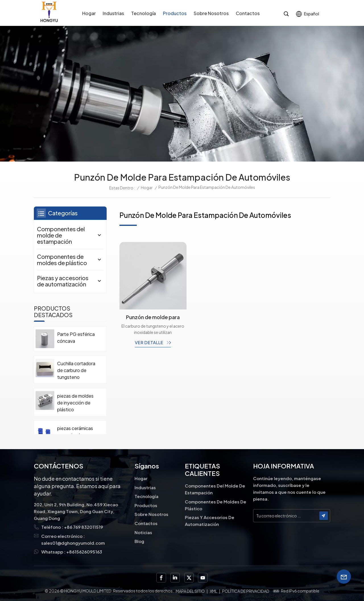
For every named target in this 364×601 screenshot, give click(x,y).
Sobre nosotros (211, 13)
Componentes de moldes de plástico (62, 260)
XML (214, 591)
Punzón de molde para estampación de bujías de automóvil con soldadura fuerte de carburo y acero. (153, 317)
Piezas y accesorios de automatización (63, 281)
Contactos (248, 13)
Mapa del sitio (190, 591)
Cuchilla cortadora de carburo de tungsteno (76, 370)
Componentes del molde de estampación (61, 235)
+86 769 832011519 (83, 527)
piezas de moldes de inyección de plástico (75, 403)
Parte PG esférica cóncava (76, 337)
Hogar (89, 13)
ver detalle (149, 342)
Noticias (143, 532)
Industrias (113, 13)
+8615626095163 (84, 552)
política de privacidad (246, 591)
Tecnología (143, 13)
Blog (139, 541)
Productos (175, 13)
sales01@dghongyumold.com (73, 543)
